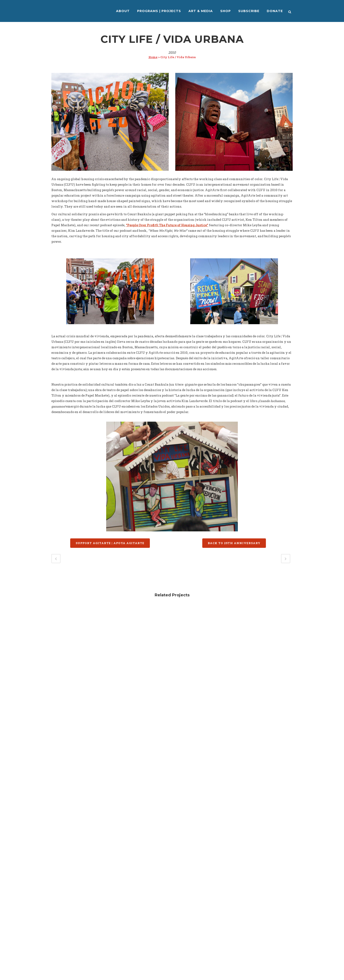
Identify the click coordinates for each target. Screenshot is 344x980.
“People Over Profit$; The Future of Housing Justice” (167, 225)
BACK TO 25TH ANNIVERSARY (234, 543)
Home (153, 57)
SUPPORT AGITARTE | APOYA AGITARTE (110, 543)
